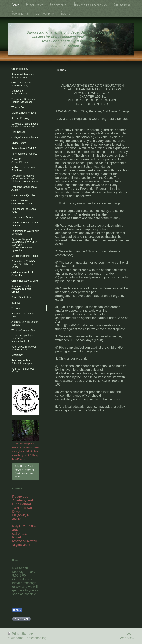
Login (130, 634)
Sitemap (27, 634)
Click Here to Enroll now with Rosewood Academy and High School (24, 471)
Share (17, 610)
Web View (127, 638)
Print (14, 634)
